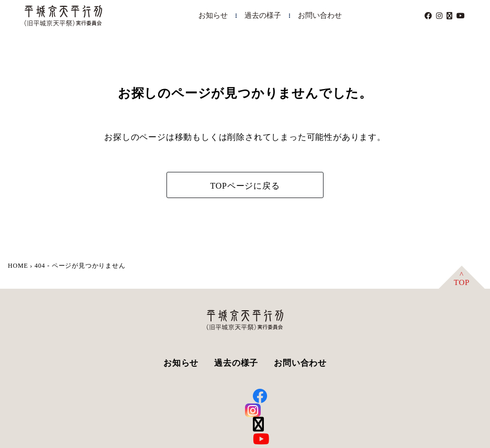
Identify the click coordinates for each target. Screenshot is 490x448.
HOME (18, 266)
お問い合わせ (320, 15)
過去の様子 (263, 15)
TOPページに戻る (245, 186)
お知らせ (213, 15)
